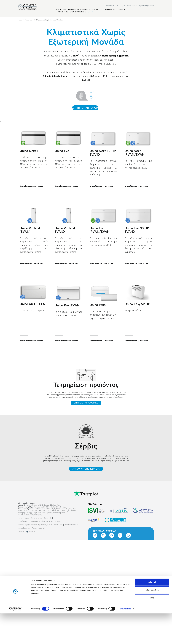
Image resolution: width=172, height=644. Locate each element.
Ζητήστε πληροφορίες (85, 108)
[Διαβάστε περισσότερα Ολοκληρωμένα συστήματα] (113, 10)
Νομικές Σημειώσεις (24, 528)
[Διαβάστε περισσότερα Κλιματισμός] (61, 10)
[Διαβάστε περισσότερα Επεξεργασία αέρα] (89, 10)
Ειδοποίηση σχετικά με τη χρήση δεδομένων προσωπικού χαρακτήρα (39, 521)
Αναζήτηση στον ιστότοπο (72, 12)
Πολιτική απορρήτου (38, 528)
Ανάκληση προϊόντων (71, 524)
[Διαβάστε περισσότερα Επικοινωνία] (110, 6)
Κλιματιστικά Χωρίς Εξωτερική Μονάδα (50, 20)
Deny (152, 628)
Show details (125, 639)
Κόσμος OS (121, 6)
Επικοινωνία (48, 518)
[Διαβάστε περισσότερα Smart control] (132, 6)
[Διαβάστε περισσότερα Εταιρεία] (26, 518)
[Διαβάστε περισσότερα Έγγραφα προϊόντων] (146, 6)
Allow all (152, 613)
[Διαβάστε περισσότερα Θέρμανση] (74, 10)
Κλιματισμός (29, 20)
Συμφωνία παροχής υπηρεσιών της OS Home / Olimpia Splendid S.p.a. (40, 524)
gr (90, 12)
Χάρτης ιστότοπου (36, 518)
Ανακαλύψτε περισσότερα (86, 469)
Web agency (22, 531)
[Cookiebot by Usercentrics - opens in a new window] (15, 639)
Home (20, 20)
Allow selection (152, 620)
